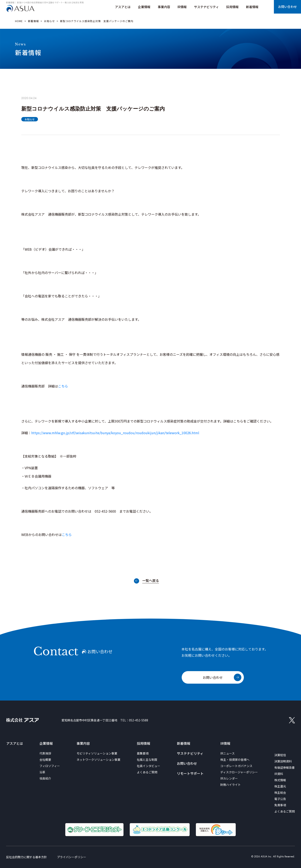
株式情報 (280, 780)
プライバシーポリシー (72, 857)
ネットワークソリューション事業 (98, 760)
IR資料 (279, 774)
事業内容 (83, 743)
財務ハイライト (230, 785)
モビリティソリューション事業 (97, 753)
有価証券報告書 (285, 767)
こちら (63, 386)
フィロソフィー (50, 766)
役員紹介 (45, 778)
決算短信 (280, 755)
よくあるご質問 (147, 772)
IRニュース (227, 753)
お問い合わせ (213, 677)
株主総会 (280, 793)
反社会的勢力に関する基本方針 (26, 857)
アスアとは (15, 743)
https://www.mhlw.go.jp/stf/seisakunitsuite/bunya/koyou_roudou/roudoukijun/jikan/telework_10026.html (115, 433)
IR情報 (225, 743)
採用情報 (144, 743)
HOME (19, 21)
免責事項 (280, 805)
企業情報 (46, 743)
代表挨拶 (45, 753)
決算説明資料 (283, 761)
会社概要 (45, 760)
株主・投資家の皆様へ (235, 760)
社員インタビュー (149, 766)
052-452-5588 (139, 720)
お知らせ (49, 21)
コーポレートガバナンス (236, 766)
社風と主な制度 (147, 760)
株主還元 (280, 786)
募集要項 (143, 753)
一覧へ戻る (151, 581)
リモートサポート (190, 773)
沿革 (42, 772)
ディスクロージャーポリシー (239, 772)
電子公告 (280, 799)
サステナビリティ (190, 753)
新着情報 (33, 21)
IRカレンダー (229, 778)
